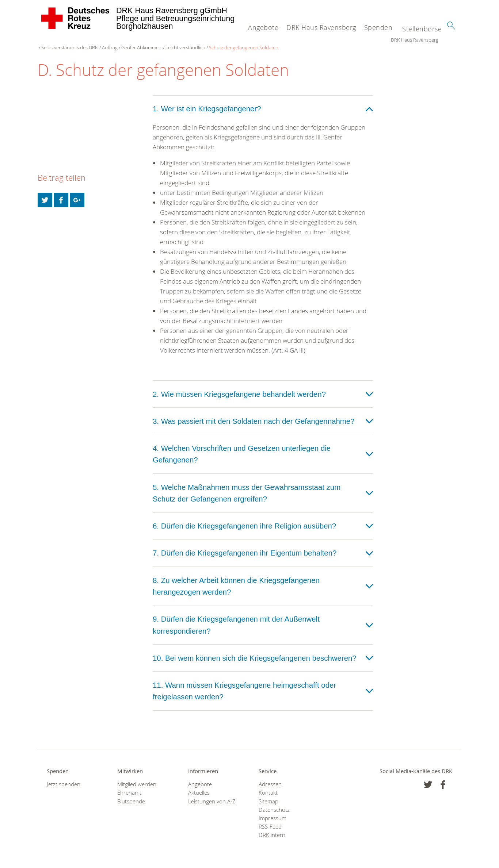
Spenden (378, 27)
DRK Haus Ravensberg (321, 27)
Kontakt (268, 785)
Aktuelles (199, 785)
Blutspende (131, 794)
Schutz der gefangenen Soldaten (291, 40)
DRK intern (272, 828)
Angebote (263, 27)
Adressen (270, 777)
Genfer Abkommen (189, 40)
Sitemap (268, 794)
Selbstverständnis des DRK (117, 40)
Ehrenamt (129, 785)
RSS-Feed (270, 819)
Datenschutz (274, 802)
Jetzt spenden (64, 777)
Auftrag (157, 40)
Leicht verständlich (233, 40)
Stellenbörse (422, 29)
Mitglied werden (137, 777)
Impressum (273, 811)
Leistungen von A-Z (212, 794)
